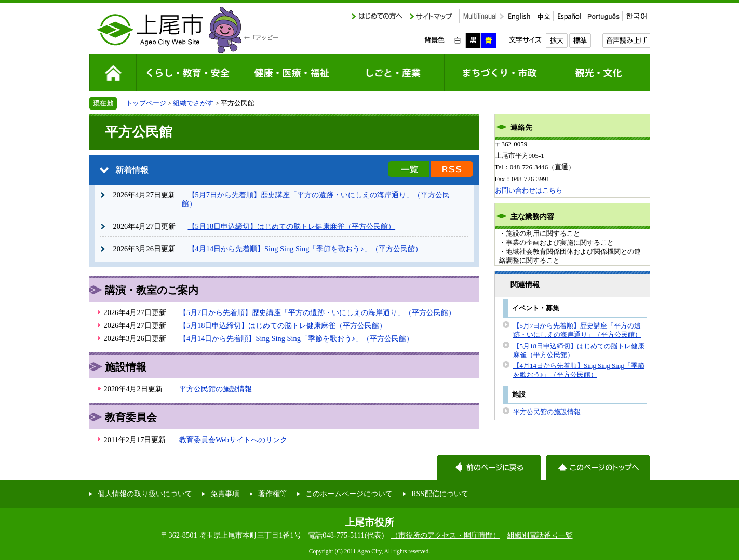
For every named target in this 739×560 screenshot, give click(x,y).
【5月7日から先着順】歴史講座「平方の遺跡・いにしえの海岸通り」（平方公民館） (317, 312)
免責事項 (225, 494)
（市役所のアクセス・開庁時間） (446, 535)
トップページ (146, 103)
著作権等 (273, 494)
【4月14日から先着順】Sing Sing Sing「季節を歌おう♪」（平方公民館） (305, 249)
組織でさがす (193, 103)
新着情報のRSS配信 (452, 169)
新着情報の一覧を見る (408, 169)
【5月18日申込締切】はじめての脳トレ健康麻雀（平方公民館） (292, 226)
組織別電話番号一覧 (540, 535)
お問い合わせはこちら (529, 190)
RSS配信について (440, 494)
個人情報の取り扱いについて (145, 494)
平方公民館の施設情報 (219, 389)
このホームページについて (349, 494)
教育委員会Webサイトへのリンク (233, 440)
